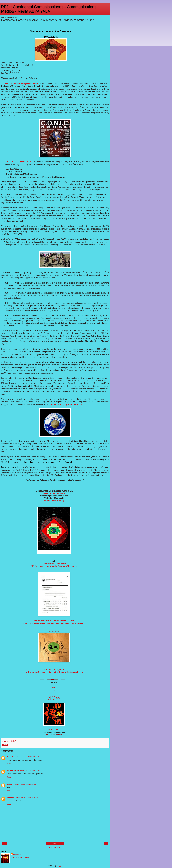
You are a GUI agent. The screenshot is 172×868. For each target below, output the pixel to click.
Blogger (59, 866)
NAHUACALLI (54, 730)
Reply (9, 763)
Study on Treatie (54, 623)
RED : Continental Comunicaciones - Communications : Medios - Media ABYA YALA (50, 9)
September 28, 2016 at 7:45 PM (26, 798)
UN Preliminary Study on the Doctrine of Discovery (54, 566)
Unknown (10, 784)
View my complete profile (20, 858)
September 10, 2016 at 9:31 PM (29, 757)
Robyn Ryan (11, 757)
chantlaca (17, 854)
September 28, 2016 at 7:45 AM (26, 784)
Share (5, 745)
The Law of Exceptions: (54, 669)
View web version (55, 848)
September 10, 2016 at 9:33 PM (29, 770)
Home (55, 843)
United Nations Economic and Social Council (54, 621)
